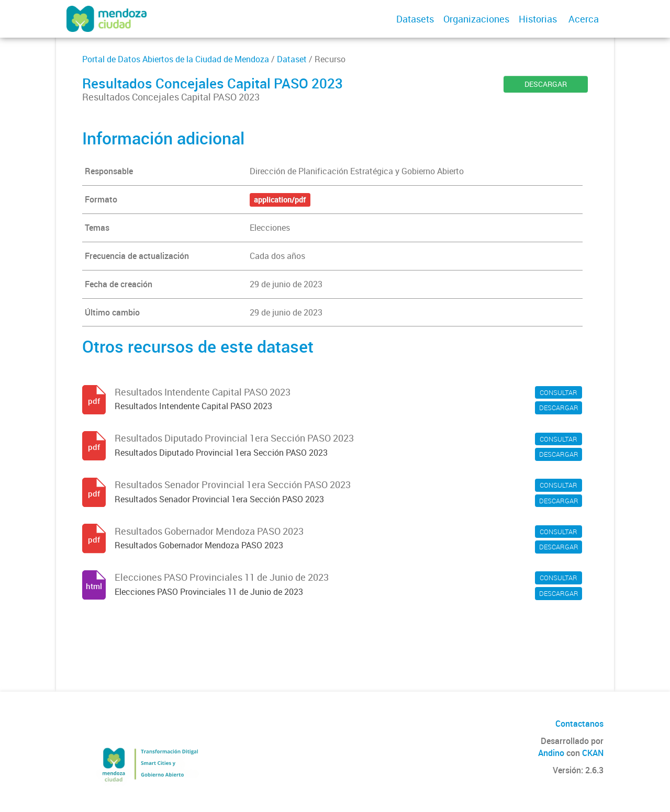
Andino (551, 753)
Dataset (292, 59)
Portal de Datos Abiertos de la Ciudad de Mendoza (176, 59)
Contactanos (579, 724)
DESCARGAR (546, 84)
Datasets (415, 19)
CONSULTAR (559, 392)
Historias (538, 19)
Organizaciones (476, 19)
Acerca (584, 19)
